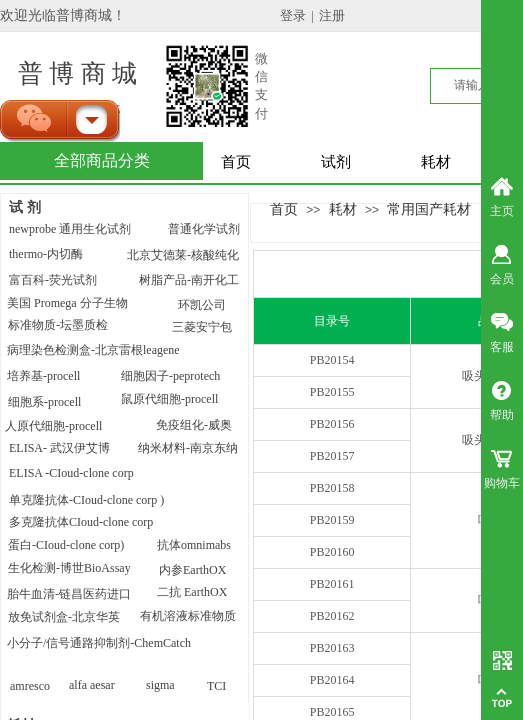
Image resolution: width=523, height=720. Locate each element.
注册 (332, 15)
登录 (293, 15)
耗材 (436, 162)
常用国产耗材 (429, 209)
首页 (236, 162)
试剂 (336, 162)
